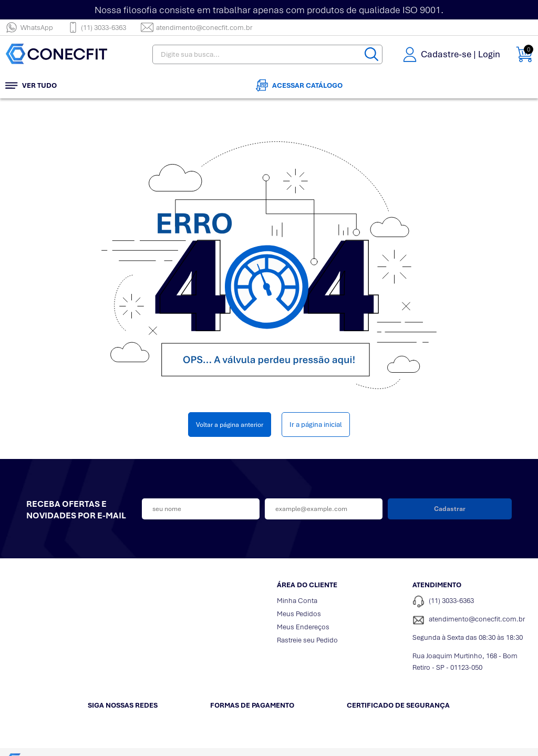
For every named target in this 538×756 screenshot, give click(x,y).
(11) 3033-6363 (97, 27)
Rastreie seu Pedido (307, 640)
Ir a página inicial (316, 425)
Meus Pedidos (299, 614)
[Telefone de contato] (472, 602)
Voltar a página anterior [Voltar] (230, 425)
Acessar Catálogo (299, 85)
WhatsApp (29, 27)
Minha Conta (297, 601)
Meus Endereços (303, 627)
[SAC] (472, 620)
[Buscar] (371, 54)
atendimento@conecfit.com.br (196, 27)
